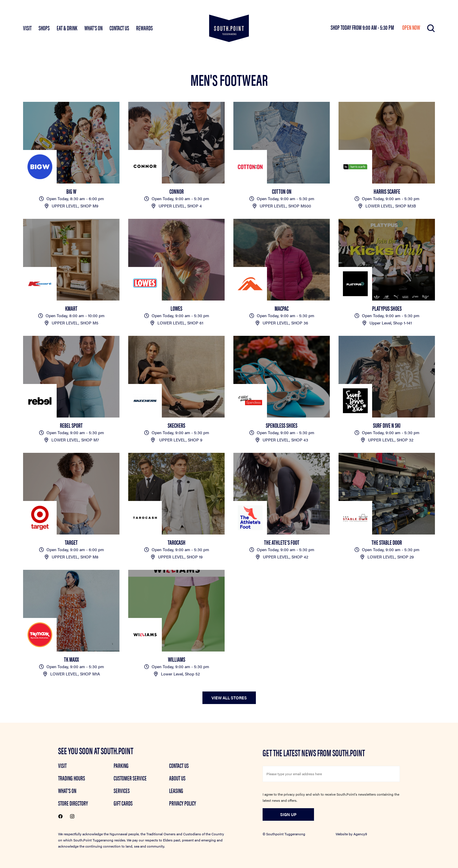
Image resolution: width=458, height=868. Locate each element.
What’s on (67, 790)
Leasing (176, 790)
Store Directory (73, 803)
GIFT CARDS (123, 803)
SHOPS (44, 28)
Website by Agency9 (351, 834)
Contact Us (119, 28)
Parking (121, 765)
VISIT (27, 28)
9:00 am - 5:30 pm (379, 27)
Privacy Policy (183, 803)
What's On (93, 28)
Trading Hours (72, 778)
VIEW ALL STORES (229, 698)
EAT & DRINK (67, 28)
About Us (177, 778)
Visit (62, 765)
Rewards (144, 28)
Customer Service (130, 778)
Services (122, 790)
